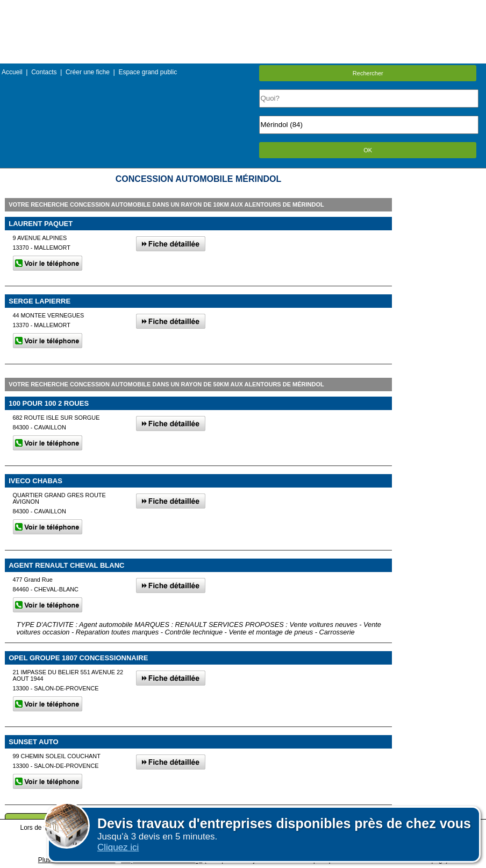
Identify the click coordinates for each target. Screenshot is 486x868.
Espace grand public (148, 72)
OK (368, 150)
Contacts (44, 72)
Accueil (12, 72)
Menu (243, 8)
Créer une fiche (88, 72)
